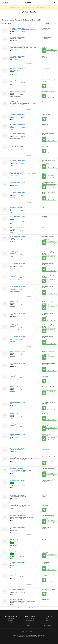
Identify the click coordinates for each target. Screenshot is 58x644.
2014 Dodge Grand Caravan (18, 480)
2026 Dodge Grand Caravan (18, 92)
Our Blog (48, 620)
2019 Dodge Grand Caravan (18, 56)
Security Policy (28, 638)
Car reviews (11, 620)
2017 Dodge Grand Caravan (18, 69)
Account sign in (30, 625)
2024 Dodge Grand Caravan (18, 504)
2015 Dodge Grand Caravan (18, 46)
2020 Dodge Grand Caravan (18, 102)
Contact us (48, 619)
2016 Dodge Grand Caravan (18, 28)
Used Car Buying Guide (11, 622)
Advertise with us (30, 619)
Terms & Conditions (35, 638)
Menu (5, 2)
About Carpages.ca (48, 625)
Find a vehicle (11, 619)
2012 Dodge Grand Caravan (18, 469)
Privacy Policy (22, 638)
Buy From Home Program (48, 622)
